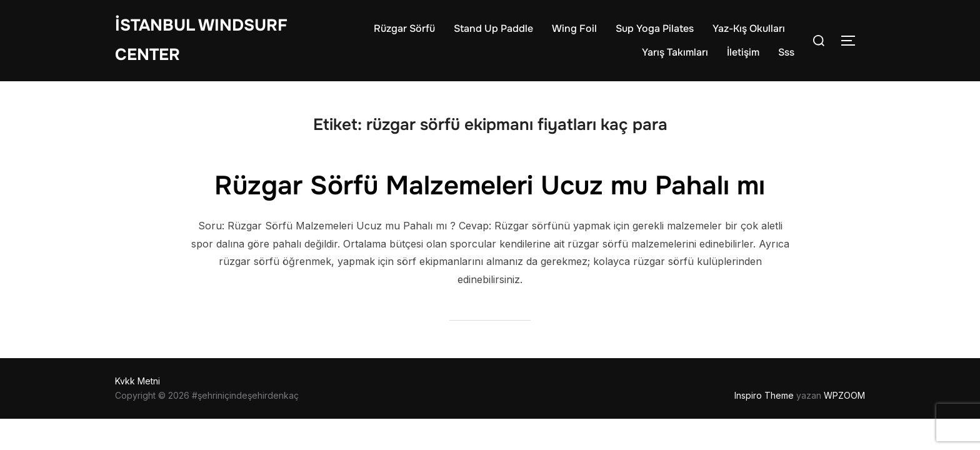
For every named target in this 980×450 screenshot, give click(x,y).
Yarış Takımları (675, 52)
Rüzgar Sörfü (404, 28)
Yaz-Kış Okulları (749, 28)
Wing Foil (574, 28)
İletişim (743, 52)
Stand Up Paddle (493, 28)
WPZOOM (844, 395)
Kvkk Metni (137, 381)
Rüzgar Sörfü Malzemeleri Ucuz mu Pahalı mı (490, 186)
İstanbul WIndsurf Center (201, 40)
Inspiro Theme (764, 395)
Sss (786, 52)
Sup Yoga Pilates (655, 28)
